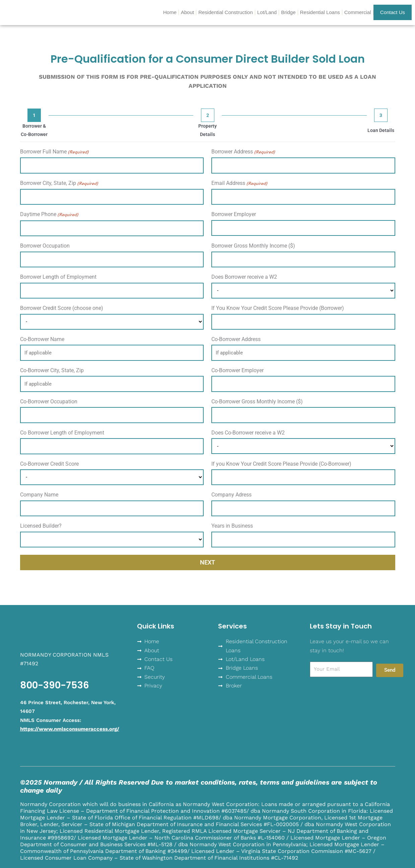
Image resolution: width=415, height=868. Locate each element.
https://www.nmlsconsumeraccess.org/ (70, 729)
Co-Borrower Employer (237, 370)
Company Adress (231, 495)
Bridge (288, 12)
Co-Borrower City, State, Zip (52, 370)
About (187, 12)
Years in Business (232, 526)
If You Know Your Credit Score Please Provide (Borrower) (278, 308)
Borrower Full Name (54, 152)
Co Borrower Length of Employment (62, 433)
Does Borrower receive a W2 (244, 277)
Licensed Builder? (41, 526)
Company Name (39, 495)
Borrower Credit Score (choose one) (62, 308)
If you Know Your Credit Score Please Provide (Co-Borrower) (281, 464)
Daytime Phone (49, 215)
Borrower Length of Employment (58, 277)
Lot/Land (267, 12)
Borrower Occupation (45, 246)
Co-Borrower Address (236, 339)
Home (170, 12)
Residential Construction (226, 12)
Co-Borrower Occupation (49, 402)
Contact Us (393, 12)
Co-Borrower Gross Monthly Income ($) (257, 402)
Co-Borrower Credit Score (49, 464)
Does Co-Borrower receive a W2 (248, 433)
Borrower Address (243, 152)
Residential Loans (320, 12)
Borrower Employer (234, 214)
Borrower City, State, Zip (59, 183)
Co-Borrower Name (42, 339)
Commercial (358, 12)
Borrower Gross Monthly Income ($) (253, 246)
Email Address (239, 183)
